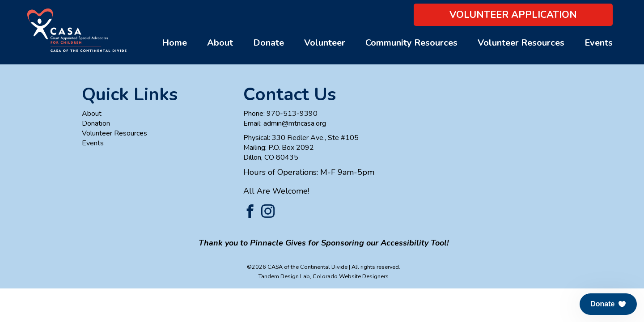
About (220, 43)
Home (174, 43)
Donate (269, 43)
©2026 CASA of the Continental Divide (297, 267)
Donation (96, 123)
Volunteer (325, 43)
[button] (608, 304)
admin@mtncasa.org (295, 123)
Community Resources (411, 43)
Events (599, 43)
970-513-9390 (292, 114)
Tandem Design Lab (284, 276)
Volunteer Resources (521, 43)
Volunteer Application (513, 15)
